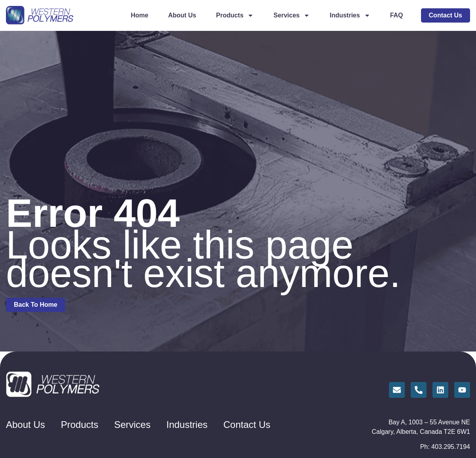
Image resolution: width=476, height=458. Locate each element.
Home (139, 15)
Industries (350, 15)
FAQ (397, 15)
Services (292, 15)
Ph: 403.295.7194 (445, 447)
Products (235, 15)
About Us (182, 15)
